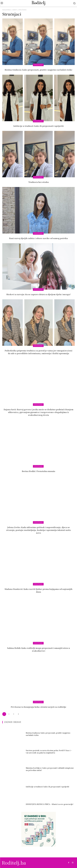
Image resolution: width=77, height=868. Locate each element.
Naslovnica (7, 10)
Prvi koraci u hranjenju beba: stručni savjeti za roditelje (38, 707)
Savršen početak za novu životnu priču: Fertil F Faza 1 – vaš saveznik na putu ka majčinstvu (49, 752)
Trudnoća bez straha (38, 182)
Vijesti (15, 10)
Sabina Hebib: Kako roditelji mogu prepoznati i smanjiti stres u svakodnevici (38, 649)
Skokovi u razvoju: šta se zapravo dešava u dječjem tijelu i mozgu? (39, 294)
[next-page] (18, 714)
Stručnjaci (38, 65)
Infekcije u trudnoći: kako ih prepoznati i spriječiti (38, 126)
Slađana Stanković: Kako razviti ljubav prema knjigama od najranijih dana (38, 590)
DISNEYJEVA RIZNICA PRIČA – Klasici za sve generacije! (50, 804)
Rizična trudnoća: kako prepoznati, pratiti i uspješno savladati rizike (38, 70)
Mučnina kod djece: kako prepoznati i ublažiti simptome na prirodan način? (50, 769)
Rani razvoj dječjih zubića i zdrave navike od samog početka (38, 238)
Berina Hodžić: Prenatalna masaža (38, 471)
